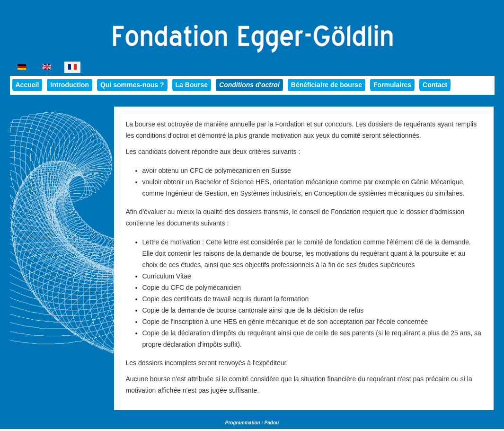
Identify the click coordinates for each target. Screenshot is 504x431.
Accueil (27, 85)
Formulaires (392, 85)
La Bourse (192, 85)
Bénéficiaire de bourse (327, 85)
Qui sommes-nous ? (132, 85)
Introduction (70, 85)
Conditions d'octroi (249, 85)
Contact (435, 85)
